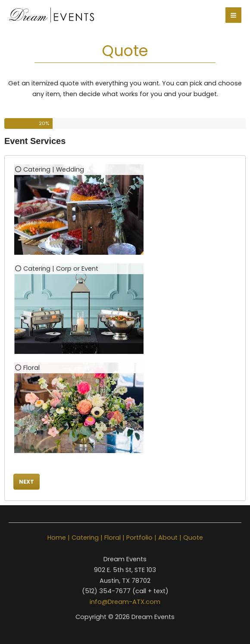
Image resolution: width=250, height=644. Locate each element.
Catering (85, 538)
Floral (112, 538)
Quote (193, 538)
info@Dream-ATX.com (125, 602)
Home (57, 538)
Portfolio (139, 538)
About (168, 538)
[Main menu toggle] (233, 15)
